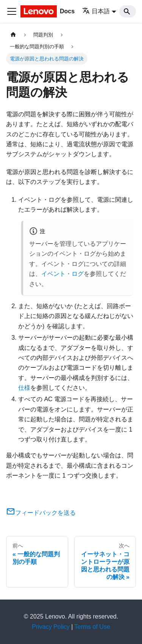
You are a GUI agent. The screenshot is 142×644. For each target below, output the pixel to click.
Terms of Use (92, 627)
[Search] (128, 11)
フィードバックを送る (41, 513)
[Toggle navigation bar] (12, 11)
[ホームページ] (13, 35)
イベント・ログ (62, 274)
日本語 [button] (96, 11)
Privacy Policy (51, 627)
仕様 (24, 388)
